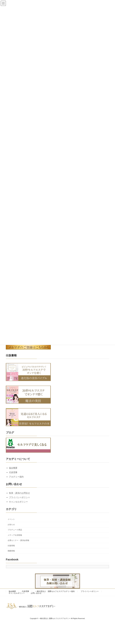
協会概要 (13, 468)
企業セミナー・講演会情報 (18, 540)
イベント (11, 519)
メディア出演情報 (15, 535)
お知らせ (11, 525)
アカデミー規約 (16, 477)
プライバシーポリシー (19, 497)
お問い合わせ (36, 593)
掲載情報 (11, 551)
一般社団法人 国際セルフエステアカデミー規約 (55, 591)
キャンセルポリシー (18, 502)
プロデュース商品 (15, 530)
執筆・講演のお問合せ (19, 493)
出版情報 (11, 546)
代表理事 (13, 472)
